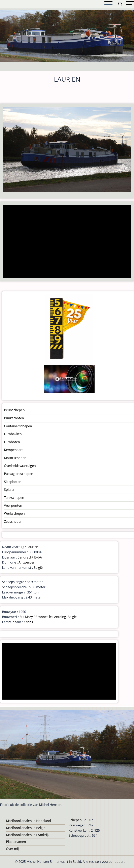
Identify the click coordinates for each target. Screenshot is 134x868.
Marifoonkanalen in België (26, 828)
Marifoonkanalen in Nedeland (28, 821)
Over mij (12, 849)
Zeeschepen (13, 522)
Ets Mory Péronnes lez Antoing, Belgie (48, 617)
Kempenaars (14, 450)
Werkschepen (14, 513)
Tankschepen (14, 498)
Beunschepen (14, 410)
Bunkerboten (14, 418)
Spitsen (10, 490)
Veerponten (13, 505)
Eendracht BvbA (30, 557)
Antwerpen (27, 562)
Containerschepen (18, 426)
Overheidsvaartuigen (20, 466)
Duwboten (12, 442)
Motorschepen (15, 458)
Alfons (28, 622)
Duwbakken (13, 434)
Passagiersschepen (19, 474)
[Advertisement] (66, 242)
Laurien (32, 547)
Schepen (75, 820)
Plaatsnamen (16, 842)
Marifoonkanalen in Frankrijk (28, 835)
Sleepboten (13, 482)
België (38, 568)
